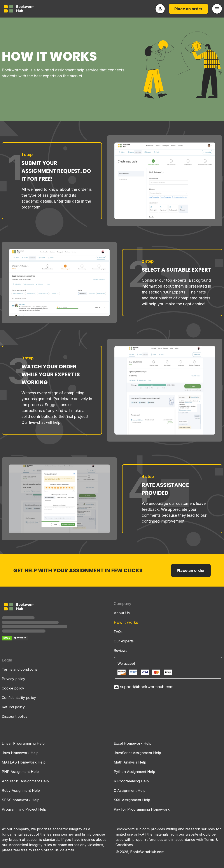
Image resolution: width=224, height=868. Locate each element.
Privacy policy (13, 679)
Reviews (121, 651)
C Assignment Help (130, 790)
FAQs (118, 632)
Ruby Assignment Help (21, 790)
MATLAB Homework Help (24, 762)
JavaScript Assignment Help (137, 753)
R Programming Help (131, 781)
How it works (126, 622)
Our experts (124, 641)
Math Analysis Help (130, 762)
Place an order (188, 9)
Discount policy (15, 716)
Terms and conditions (20, 669)
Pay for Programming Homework (142, 809)
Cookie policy (13, 688)
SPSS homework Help (21, 800)
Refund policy (13, 707)
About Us (122, 613)
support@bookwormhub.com (144, 687)
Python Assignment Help (134, 772)
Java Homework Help (20, 753)
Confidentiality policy (19, 698)
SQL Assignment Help (132, 800)
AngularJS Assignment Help (25, 781)
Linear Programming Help (23, 743)
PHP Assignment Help (20, 772)
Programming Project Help (24, 809)
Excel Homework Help (133, 743)
